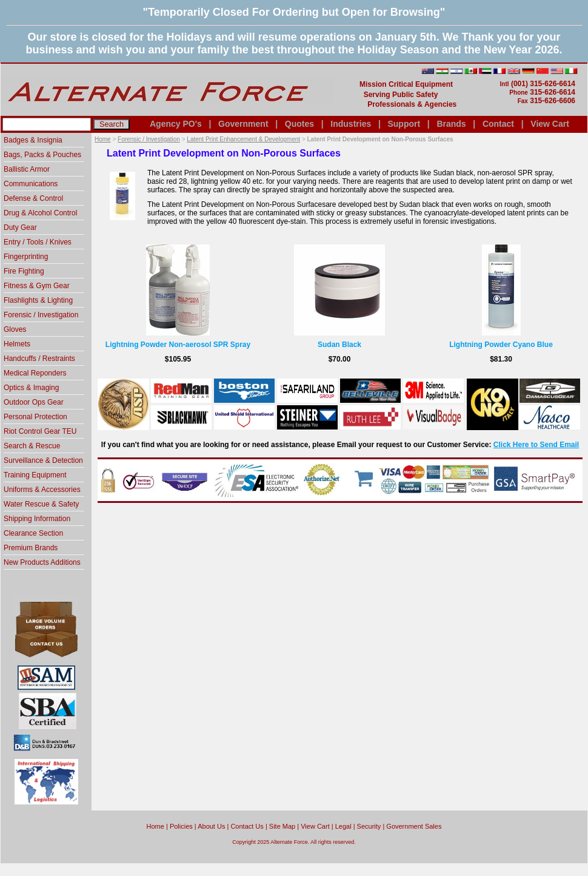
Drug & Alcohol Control (40, 213)
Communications (31, 184)
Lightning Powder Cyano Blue (501, 345)
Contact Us (247, 826)
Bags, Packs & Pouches (42, 155)
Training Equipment (35, 475)
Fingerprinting (26, 257)
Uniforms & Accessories (42, 490)
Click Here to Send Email (536, 445)
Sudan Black (339, 345)
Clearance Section (33, 533)
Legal (343, 826)
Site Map (282, 826)
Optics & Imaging (31, 388)
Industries (351, 124)
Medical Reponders (35, 373)
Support (404, 124)
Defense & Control (33, 198)
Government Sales (414, 826)
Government (243, 124)
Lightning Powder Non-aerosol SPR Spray (178, 345)
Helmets (17, 344)
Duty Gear (20, 227)
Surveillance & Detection (43, 460)
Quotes (299, 124)
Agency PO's (176, 124)
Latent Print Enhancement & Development (243, 139)
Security (369, 826)
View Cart (550, 124)
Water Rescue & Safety (41, 504)
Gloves (15, 329)
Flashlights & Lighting (38, 300)
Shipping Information (37, 519)
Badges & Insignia (33, 140)
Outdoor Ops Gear (34, 402)
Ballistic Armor (27, 169)
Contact (498, 124)
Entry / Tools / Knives (38, 242)
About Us (211, 826)
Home (103, 139)
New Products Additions (42, 562)
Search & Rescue (32, 446)
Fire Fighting (24, 271)
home (155, 826)
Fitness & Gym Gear (37, 286)
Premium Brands (31, 548)
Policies (181, 826)
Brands (451, 124)
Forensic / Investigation (149, 139)
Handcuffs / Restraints (39, 359)
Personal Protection (35, 417)
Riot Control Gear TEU (40, 431)
